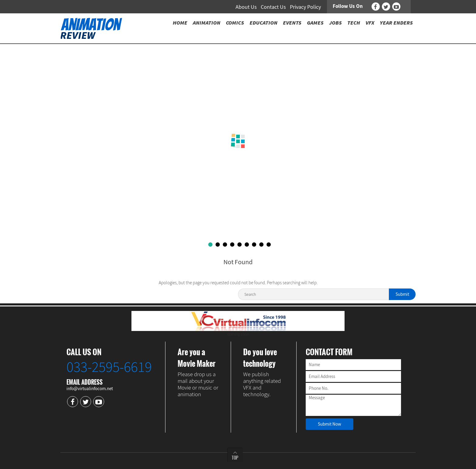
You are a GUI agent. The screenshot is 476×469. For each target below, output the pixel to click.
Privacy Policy (305, 7)
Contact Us (273, 7)
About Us (246, 7)
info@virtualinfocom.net (90, 388)
